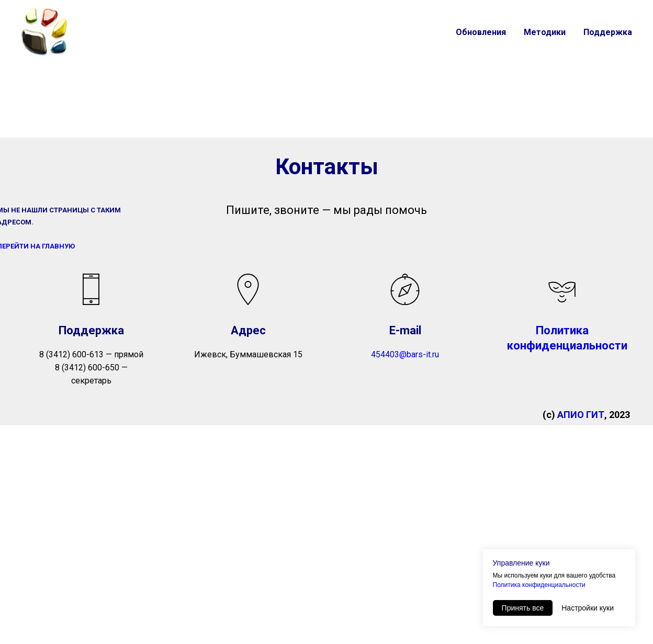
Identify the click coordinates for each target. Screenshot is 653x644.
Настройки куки (588, 608)
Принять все (523, 608)
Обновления (481, 32)
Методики (545, 32)
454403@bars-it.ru (405, 354)
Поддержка (608, 32)
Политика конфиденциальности (539, 585)
